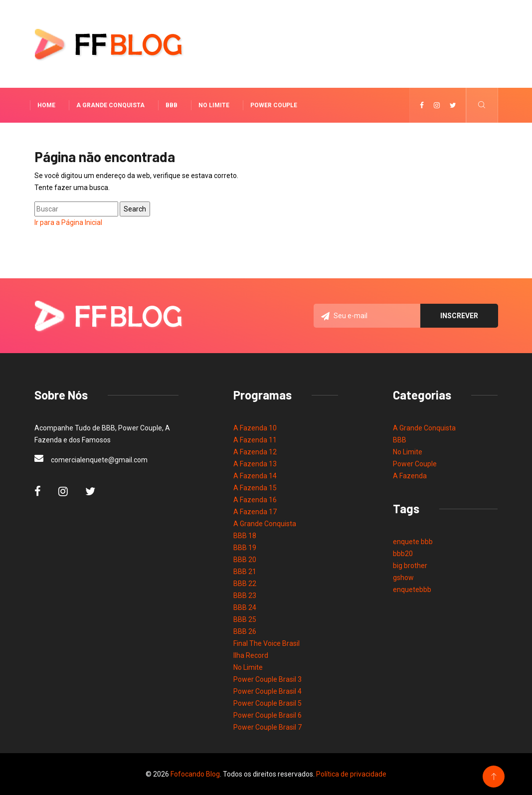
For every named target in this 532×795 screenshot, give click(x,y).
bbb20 (403, 554)
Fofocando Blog (195, 774)
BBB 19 (245, 548)
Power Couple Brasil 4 (267, 691)
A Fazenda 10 (255, 428)
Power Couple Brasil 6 (267, 715)
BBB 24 (245, 607)
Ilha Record (251, 655)
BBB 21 (245, 572)
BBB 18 (245, 536)
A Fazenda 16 (255, 500)
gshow (403, 578)
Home (46, 105)
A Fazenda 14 (255, 476)
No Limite (214, 105)
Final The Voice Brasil (266, 643)
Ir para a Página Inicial (68, 222)
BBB (172, 105)
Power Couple (274, 105)
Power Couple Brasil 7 (267, 727)
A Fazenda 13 (255, 464)
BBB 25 (245, 619)
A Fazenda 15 (255, 488)
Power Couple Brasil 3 (267, 679)
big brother (410, 566)
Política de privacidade (351, 774)
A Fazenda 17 (255, 512)
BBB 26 (245, 631)
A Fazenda (410, 476)
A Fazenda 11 (255, 440)
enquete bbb (413, 542)
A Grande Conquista (110, 105)
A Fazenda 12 (255, 452)
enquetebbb (412, 590)
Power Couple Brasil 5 (267, 703)
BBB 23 (245, 596)
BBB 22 (245, 584)
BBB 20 (245, 560)
